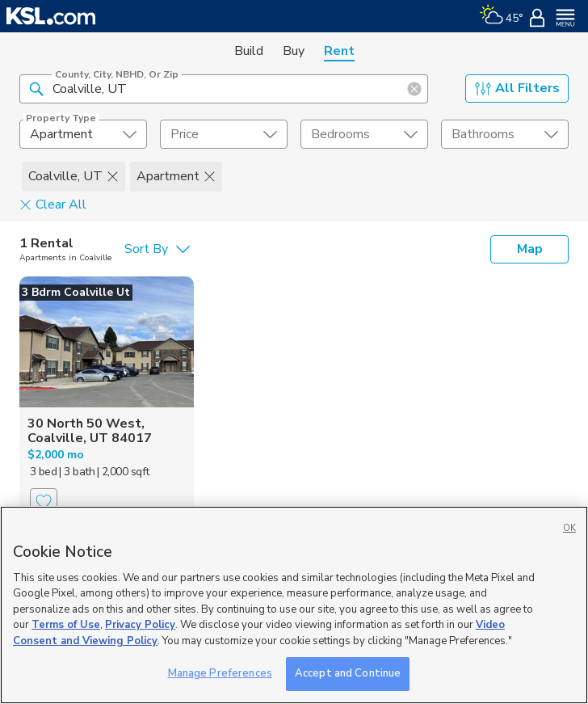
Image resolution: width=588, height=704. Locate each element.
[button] (36, 88)
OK (569, 528)
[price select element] (224, 134)
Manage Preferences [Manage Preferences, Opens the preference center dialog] (220, 673)
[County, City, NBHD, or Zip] (224, 89)
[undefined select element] (83, 134)
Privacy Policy (140, 625)
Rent (339, 51)
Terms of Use (66, 625)
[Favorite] (44, 502)
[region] (294, 605)
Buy (294, 51)
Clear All (53, 204)
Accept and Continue (348, 673)
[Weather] (501, 16)
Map (530, 249)
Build (249, 51)
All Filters (517, 88)
